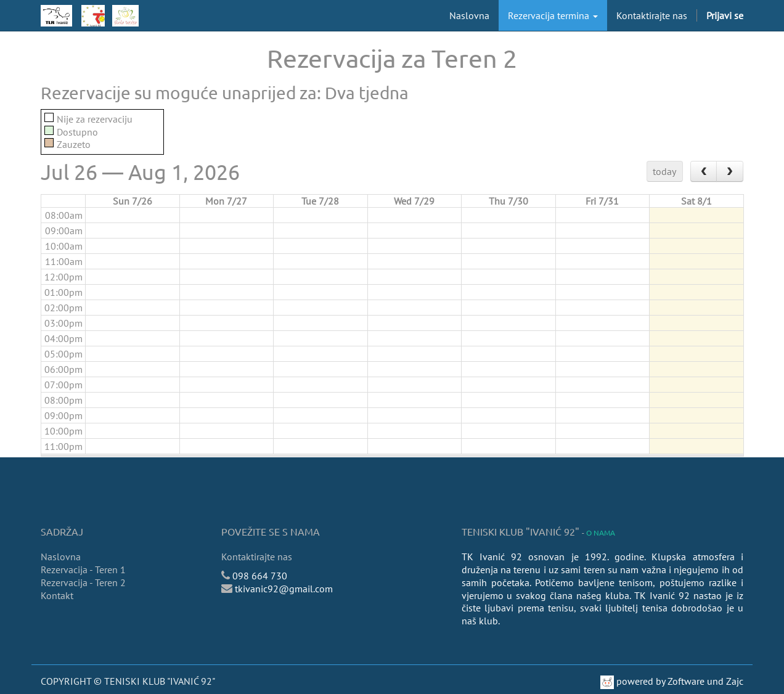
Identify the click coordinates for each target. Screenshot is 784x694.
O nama (601, 533)
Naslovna (61, 557)
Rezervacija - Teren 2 (83, 582)
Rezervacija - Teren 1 (83, 569)
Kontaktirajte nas (257, 557)
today (664, 171)
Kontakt (57, 595)
